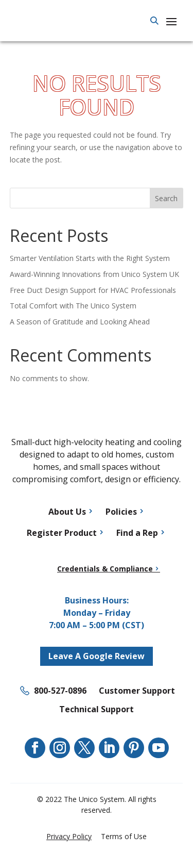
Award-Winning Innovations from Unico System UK (94, 274)
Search (166, 198)
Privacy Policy (69, 836)
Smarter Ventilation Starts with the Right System (90, 258)
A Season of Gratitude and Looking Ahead (80, 322)
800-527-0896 (60, 691)
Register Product (62, 533)
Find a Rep (137, 533)
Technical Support (97, 709)
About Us (67, 512)
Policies (121, 512)
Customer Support (137, 691)
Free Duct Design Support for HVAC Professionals (93, 290)
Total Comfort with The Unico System (73, 306)
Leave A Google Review (97, 656)
